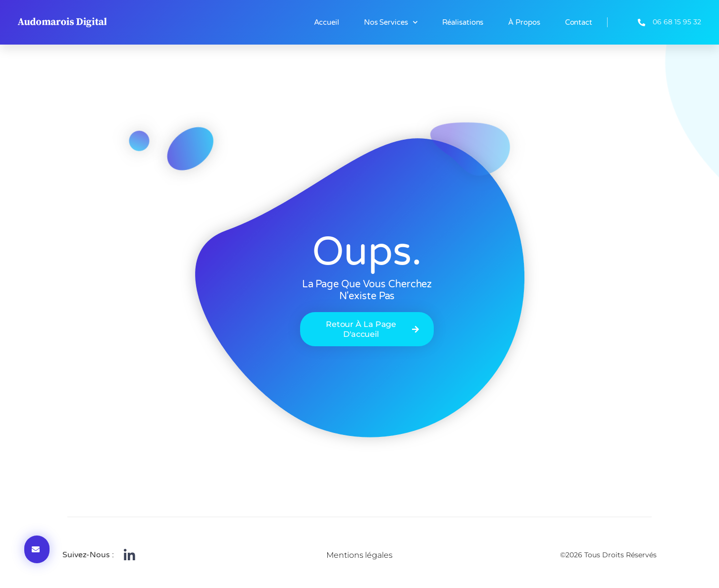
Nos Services (391, 23)
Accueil (327, 22)
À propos (524, 22)
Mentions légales (359, 555)
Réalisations (463, 22)
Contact (579, 22)
